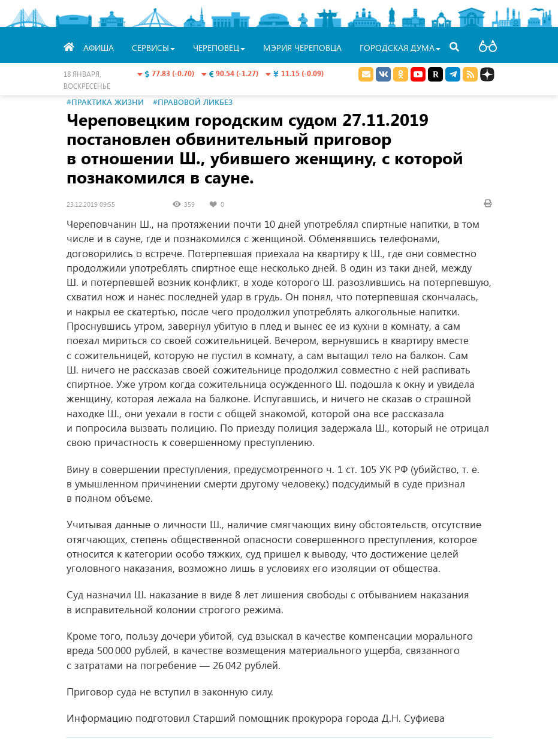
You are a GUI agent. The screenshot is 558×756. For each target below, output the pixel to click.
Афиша (99, 48)
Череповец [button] (219, 48)
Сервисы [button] (153, 48)
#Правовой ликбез (193, 102)
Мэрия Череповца (302, 48)
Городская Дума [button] (400, 48)
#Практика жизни (105, 102)
